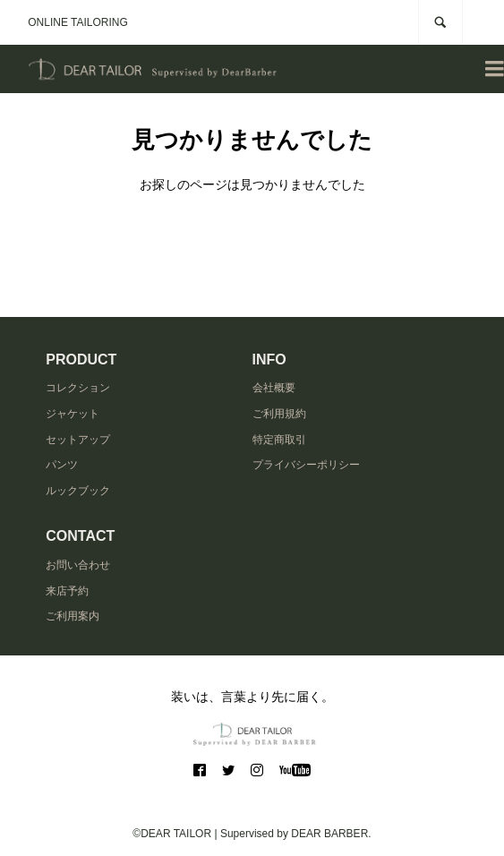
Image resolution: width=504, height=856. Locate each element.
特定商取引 (279, 440)
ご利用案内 (73, 616)
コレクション (78, 388)
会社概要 (274, 388)
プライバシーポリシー (306, 465)
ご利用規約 (279, 414)
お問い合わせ (78, 565)
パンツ (62, 465)
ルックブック (78, 491)
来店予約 (67, 591)
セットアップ (78, 440)
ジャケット (73, 414)
